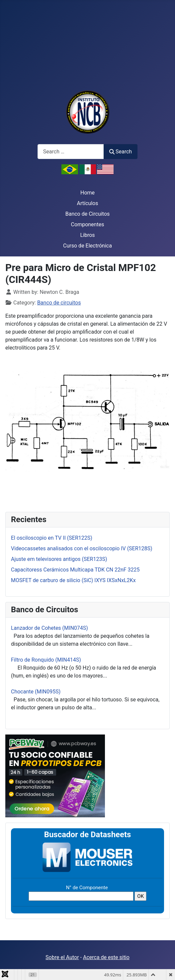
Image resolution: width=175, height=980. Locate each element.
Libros (87, 235)
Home (87, 193)
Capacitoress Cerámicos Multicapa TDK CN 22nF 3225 (75, 570)
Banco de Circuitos (88, 214)
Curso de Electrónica (87, 246)
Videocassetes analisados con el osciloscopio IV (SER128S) (82, 548)
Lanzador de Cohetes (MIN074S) (49, 628)
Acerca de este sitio (106, 957)
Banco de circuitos (59, 303)
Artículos (88, 203)
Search (121, 152)
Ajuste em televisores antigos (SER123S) (59, 559)
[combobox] (71, 152)
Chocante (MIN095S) (36, 692)
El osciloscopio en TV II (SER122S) (52, 538)
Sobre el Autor (62, 957)
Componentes (88, 224)
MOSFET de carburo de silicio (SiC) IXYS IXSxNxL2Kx (73, 580)
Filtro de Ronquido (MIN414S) (46, 660)
